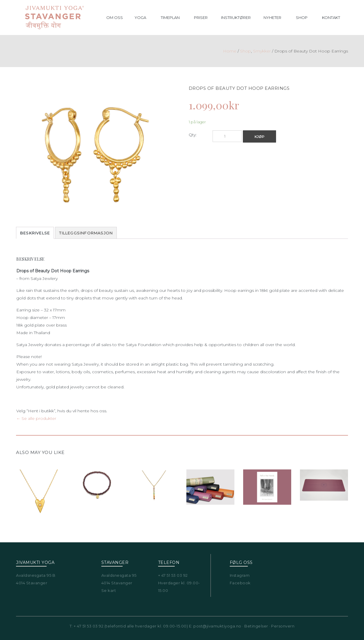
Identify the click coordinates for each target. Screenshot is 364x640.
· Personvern (281, 626)
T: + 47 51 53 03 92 (87, 626)
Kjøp (259, 137)
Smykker (262, 51)
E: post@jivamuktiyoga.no (215, 626)
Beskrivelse (35, 233)
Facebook (240, 583)
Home (230, 51)
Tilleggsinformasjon (86, 233)
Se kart (109, 590)
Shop (245, 51)
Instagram (240, 575)
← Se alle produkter (36, 418)
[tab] (35, 233)
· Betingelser (255, 626)
